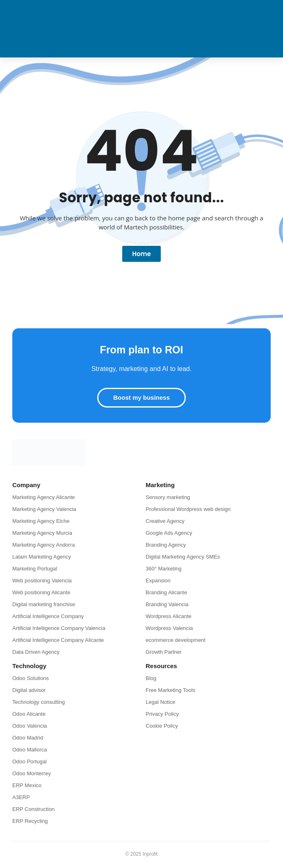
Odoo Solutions (31, 678)
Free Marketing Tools (170, 690)
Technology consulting (39, 702)
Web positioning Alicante (41, 592)
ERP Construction (33, 809)
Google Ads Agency (169, 533)
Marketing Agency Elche (41, 521)
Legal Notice (160, 702)
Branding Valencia (167, 604)
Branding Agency (166, 545)
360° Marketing (164, 569)
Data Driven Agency (36, 652)
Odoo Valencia (30, 726)
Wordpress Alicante (169, 616)
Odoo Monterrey (32, 773)
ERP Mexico (27, 785)
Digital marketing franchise (44, 604)
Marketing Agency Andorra (43, 545)
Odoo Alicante (29, 714)
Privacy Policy (162, 714)
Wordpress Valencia (169, 628)
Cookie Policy (162, 726)
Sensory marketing (168, 497)
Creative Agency (165, 521)
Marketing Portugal (35, 569)
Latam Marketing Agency (42, 557)
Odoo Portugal (30, 762)
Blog (151, 678)
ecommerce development (176, 640)
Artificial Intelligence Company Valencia (59, 628)
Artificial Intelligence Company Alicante (58, 640)
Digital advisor (29, 690)
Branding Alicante (166, 592)
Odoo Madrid (28, 738)
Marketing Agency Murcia (42, 533)
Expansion (158, 581)
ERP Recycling (30, 821)
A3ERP (21, 797)
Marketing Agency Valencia (44, 509)
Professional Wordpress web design (188, 509)
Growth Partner (164, 652)
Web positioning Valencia (42, 581)
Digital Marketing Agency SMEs (183, 557)
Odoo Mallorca (30, 750)
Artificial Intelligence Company (48, 616)
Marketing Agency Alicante (43, 497)
